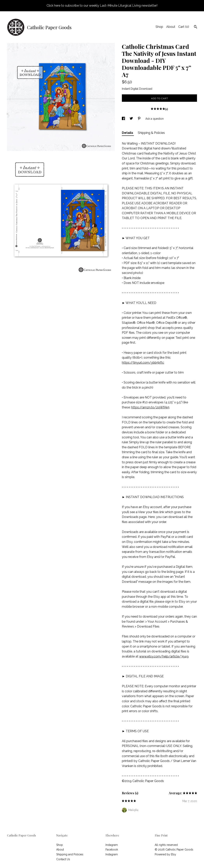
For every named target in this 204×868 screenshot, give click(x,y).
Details (128, 133)
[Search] (196, 27)
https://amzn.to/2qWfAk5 (150, 407)
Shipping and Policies (70, 854)
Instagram (112, 845)
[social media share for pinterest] (140, 119)
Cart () (184, 27)
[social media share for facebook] (124, 119)
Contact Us (63, 859)
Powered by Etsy (165, 854)
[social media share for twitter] (132, 119)
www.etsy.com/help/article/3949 (164, 656)
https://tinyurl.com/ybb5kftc (143, 363)
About (171, 27)
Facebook (112, 850)
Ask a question (155, 119)
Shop (159, 27)
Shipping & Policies (151, 133)
